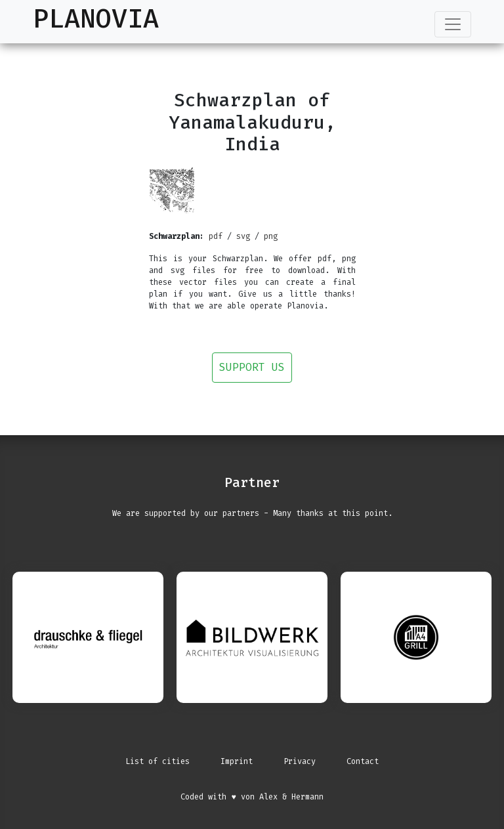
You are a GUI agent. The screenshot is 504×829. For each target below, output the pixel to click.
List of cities (157, 761)
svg (243, 236)
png (271, 236)
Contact (363, 761)
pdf (216, 236)
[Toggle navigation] (453, 24)
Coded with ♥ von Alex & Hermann (252, 797)
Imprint (237, 761)
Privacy (300, 761)
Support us (252, 367)
